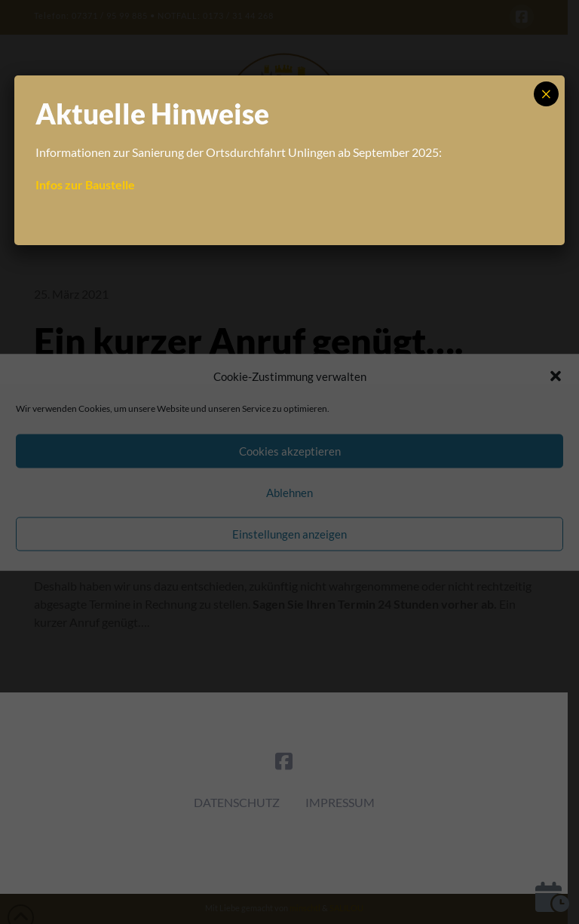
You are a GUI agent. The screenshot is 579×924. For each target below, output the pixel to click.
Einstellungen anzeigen (289, 534)
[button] (556, 376)
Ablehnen (289, 493)
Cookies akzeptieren (290, 451)
